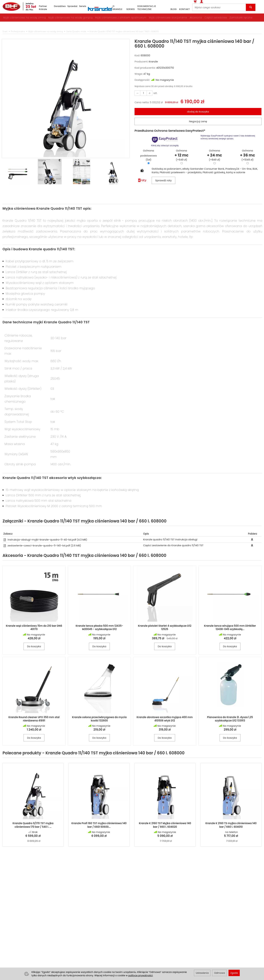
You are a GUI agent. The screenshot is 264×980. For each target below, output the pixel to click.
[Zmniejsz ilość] (150, 93)
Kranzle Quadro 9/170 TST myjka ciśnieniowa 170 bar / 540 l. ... (33, 825)
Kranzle (153, 61)
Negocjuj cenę (198, 121)
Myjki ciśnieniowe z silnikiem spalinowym (121, 18)
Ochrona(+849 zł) (214, 155)
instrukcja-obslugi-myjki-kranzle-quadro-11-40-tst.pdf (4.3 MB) (45, 540)
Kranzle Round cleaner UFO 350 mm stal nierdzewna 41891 (34, 719)
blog (174, 9)
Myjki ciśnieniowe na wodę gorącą (70, 18)
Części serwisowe (216, 18)
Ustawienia (202, 973)
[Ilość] (143, 93)
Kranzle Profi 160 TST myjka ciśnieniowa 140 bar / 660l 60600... (99, 825)
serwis (131, 9)
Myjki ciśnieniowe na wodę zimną (25, 18)
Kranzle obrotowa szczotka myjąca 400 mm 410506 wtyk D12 (165, 719)
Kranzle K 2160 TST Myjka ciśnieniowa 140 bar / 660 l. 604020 (165, 825)
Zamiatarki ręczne (241, 18)
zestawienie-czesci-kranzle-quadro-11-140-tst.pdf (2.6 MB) (42, 545)
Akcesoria (196, 18)
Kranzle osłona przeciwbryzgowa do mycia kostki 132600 (99, 719)
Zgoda (234, 973)
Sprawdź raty (163, 180)
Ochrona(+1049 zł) (247, 155)
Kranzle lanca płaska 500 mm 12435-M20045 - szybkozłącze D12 (99, 627)
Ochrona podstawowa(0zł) (148, 155)
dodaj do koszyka (198, 112)
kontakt (184, 9)
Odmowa (219, 973)
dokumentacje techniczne (147, 8)
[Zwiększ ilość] (137, 93)
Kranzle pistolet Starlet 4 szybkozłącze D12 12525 (165, 627)
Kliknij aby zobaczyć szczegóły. (165, 141)
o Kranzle (118, 8)
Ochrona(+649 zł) (181, 155)
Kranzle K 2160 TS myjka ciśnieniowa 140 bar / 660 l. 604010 (231, 825)
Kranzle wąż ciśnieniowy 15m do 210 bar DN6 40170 (34, 627)
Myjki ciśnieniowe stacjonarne (168, 18)
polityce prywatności (141, 975)
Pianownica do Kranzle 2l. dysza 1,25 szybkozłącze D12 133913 (230, 719)
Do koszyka (34, 646)
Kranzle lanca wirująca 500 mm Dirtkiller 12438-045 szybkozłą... (230, 627)
